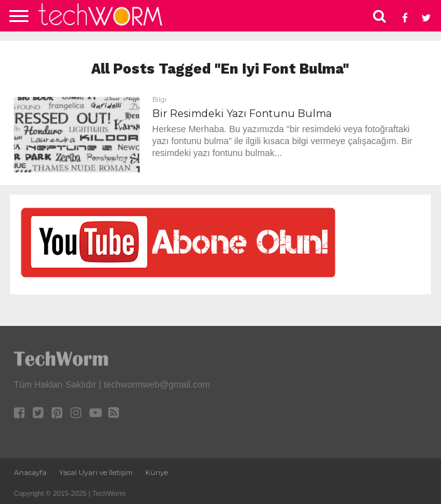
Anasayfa (30, 473)
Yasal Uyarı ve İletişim (96, 473)
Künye (157, 473)
